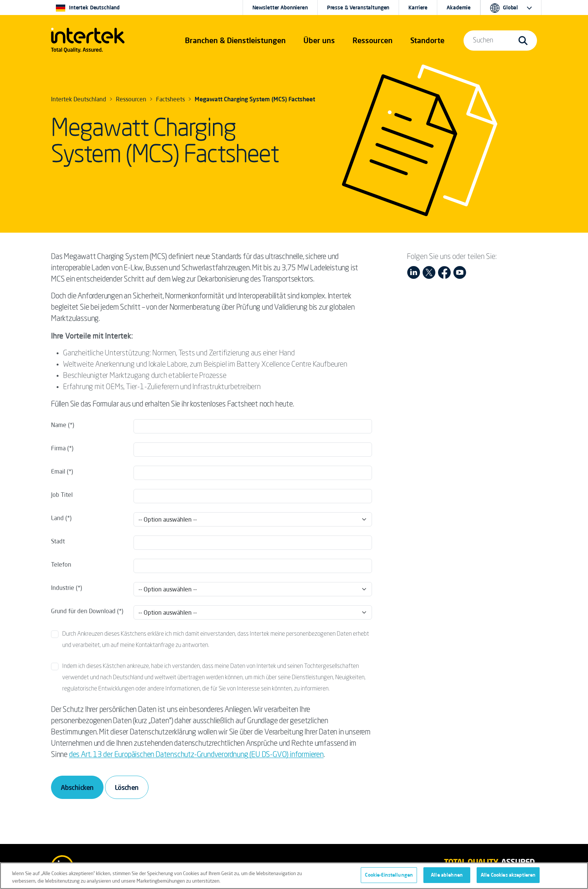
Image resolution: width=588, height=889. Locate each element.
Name (59, 425)
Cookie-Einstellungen (389, 878)
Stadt (58, 541)
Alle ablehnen (447, 878)
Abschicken (77, 787)
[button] (235, 41)
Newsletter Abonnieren (280, 8)
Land (58, 518)
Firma (58, 448)
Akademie (459, 8)
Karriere (418, 8)
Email (58, 471)
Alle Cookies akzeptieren (508, 878)
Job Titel (62, 495)
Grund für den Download (83, 611)
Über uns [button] (319, 40)
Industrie (63, 588)
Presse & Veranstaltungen (358, 8)
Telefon (61, 564)
